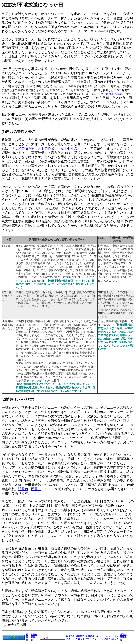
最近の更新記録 (123, 637)
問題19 (23, 489)
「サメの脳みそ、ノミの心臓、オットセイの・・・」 (51, 148)
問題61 (36, 489)
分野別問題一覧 (34, 637)
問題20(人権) (113, 94)
